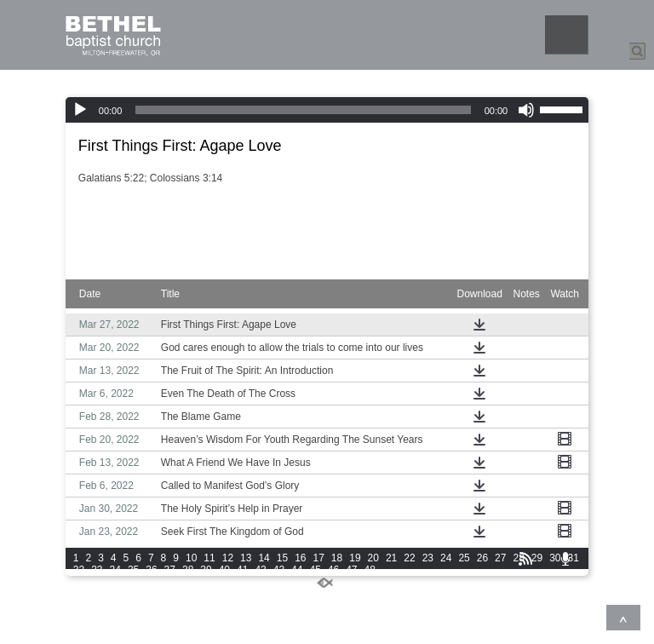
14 (264, 558)
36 (151, 570)
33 (97, 570)
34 (115, 570)
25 (464, 558)
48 (370, 570)
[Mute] (526, 110)
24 (446, 558)
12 (228, 558)
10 (191, 558)
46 (333, 570)
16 (300, 558)
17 (319, 558)
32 (79, 570)
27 (500, 558)
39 (206, 570)
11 (209, 558)
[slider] (303, 110)
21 (391, 558)
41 (242, 570)
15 (282, 558)
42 (260, 570)
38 (188, 570)
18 (337, 558)
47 (351, 570)
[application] (327, 110)
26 (482, 558)
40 (224, 570)
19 (355, 558)
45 (315, 570)
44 (297, 570)
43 (279, 570)
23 (428, 558)
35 (133, 570)
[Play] (80, 110)
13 (246, 558)
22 (409, 558)
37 (170, 570)
